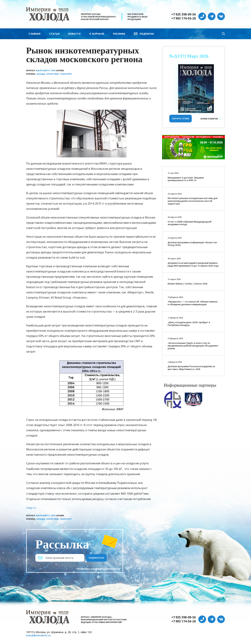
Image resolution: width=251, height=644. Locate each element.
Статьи (54, 34)
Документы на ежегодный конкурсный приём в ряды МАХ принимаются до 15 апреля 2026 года (193, 264)
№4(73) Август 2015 (46, 70)
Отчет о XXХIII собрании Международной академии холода (190, 223)
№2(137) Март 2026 (189, 56)
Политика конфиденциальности (99, 569)
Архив (209, 119)
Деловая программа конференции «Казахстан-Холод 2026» (193, 244)
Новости (74, 34)
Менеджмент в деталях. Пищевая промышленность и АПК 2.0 (186, 179)
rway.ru (31, 508)
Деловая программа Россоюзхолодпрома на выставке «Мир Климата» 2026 (191, 368)
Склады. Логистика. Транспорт (54, 74)
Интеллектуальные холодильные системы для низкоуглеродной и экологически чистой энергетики (193, 201)
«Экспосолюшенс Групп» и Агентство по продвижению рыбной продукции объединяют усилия (193, 346)
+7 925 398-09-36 (184, 14)
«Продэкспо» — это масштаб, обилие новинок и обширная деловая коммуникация (193, 303)
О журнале (97, 34)
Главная (35, 34)
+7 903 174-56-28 (184, 18)
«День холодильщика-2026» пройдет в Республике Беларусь (189, 324)
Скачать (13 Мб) (180, 118)
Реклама (119, 34)
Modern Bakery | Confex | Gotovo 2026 (188, 284)
